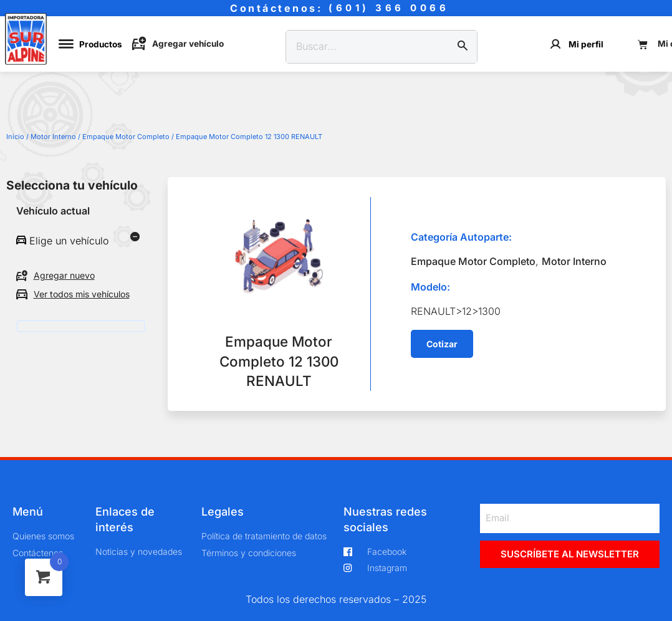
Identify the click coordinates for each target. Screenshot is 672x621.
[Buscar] (463, 47)
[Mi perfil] (556, 44)
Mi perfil (586, 44)
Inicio (15, 137)
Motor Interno (53, 137)
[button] (442, 344)
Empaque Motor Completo (126, 137)
